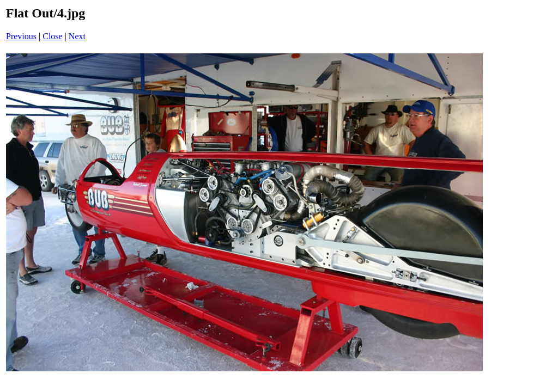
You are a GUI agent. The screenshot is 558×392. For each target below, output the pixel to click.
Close (52, 36)
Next (77, 36)
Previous (21, 36)
